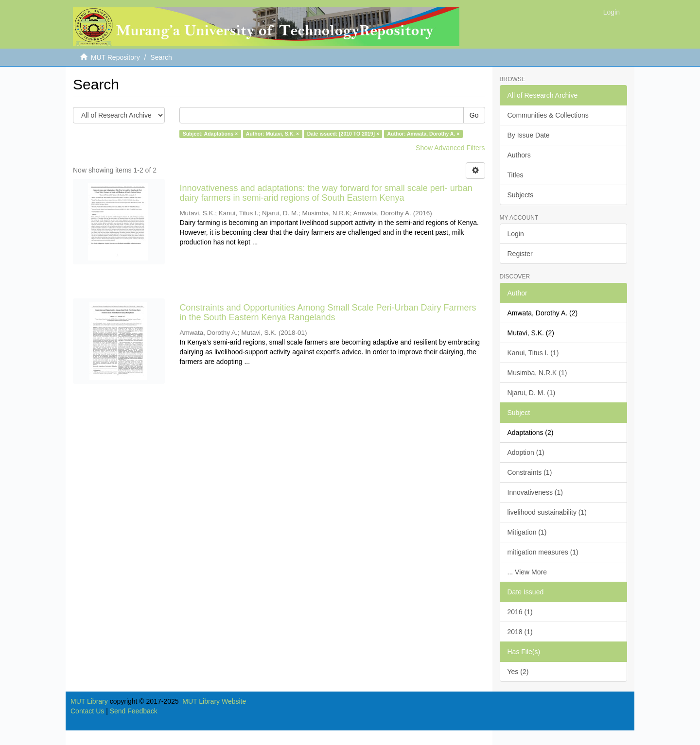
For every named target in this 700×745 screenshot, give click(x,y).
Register (520, 254)
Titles (516, 175)
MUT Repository (115, 57)
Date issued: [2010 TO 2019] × (343, 134)
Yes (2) (518, 672)
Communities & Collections (548, 115)
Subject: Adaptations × (210, 134)
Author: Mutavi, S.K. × (272, 134)
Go (474, 115)
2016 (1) (520, 612)
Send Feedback (134, 711)
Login (516, 234)
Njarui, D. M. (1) (532, 393)
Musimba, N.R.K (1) (537, 373)
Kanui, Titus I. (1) (533, 353)
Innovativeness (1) (535, 492)
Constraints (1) (530, 472)
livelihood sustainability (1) (547, 512)
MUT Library (89, 701)
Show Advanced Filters (450, 148)
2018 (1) (520, 632)
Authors (519, 155)
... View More (527, 572)
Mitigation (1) (527, 532)
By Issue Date (529, 135)
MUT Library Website (214, 701)
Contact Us (87, 711)
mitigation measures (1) (543, 552)
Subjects (521, 195)
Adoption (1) (526, 452)
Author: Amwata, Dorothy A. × (424, 134)
